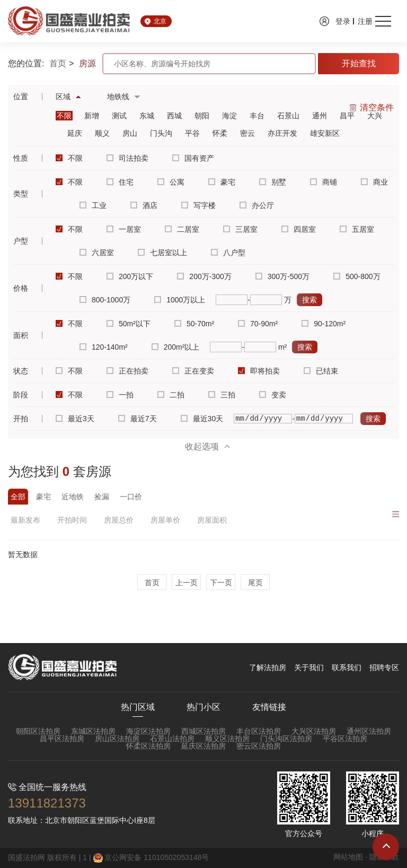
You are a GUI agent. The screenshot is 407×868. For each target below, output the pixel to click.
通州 (320, 116)
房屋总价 (121, 520)
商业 (374, 182)
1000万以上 (180, 300)
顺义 (102, 133)
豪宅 (222, 182)
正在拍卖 (127, 371)
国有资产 (193, 158)
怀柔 (220, 133)
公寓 (171, 182)
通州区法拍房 (369, 731)
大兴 (375, 116)
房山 (130, 133)
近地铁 (73, 497)
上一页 (187, 583)
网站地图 (348, 857)
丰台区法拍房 (259, 731)
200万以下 (130, 276)
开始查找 (359, 63)
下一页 (221, 583)
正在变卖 (193, 371)
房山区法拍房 (117, 739)
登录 (343, 21)
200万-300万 (204, 276)
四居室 (299, 229)
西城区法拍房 (203, 731)
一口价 (131, 497)
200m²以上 (176, 347)
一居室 (124, 229)
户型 (21, 241)
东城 (147, 116)
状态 (21, 371)
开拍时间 (74, 520)
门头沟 (161, 133)
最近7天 (138, 419)
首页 (58, 64)
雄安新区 (325, 133)
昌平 (347, 116)
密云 (247, 133)
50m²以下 (129, 324)
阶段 (21, 395)
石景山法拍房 (172, 739)
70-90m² (258, 324)
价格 (21, 288)
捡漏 (102, 497)
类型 (21, 194)
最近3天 (75, 419)
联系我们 (347, 667)
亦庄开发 (282, 133)
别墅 (273, 182)
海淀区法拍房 (148, 731)
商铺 (324, 182)
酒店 (144, 205)
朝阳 (202, 116)
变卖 (273, 395)
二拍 (171, 395)
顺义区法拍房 (227, 739)
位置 (21, 97)
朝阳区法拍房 (38, 731)
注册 (365, 21)
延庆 (75, 133)
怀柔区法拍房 (148, 746)
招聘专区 (384, 667)
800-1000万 (105, 300)
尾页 (255, 583)
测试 (119, 116)
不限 (64, 116)
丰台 (257, 116)
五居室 (357, 229)
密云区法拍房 (259, 746)
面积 (21, 335)
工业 (93, 205)
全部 (18, 497)
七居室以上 (162, 253)
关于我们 (309, 667)
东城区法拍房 (93, 731)
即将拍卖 (259, 371)
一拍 (120, 395)
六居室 (97, 253)
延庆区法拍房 (203, 746)
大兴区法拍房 (314, 731)
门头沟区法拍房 (286, 739)
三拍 (222, 395)
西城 (174, 116)
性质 (21, 158)
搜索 (309, 300)
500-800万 (357, 276)
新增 (92, 116)
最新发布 (27, 520)
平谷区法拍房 (345, 739)
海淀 (229, 116)
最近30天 (202, 419)
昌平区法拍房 (62, 739)
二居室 (182, 229)
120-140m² (104, 347)
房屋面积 (214, 520)
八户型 (228, 253)
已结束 (321, 371)
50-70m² (194, 324)
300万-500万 (282, 276)
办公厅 (257, 205)
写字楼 (198, 205)
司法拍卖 (127, 158)
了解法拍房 (268, 667)
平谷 (192, 133)
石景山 (288, 116)
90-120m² (324, 324)
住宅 (120, 182)
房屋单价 (167, 520)
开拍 (21, 419)
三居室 (240, 229)
